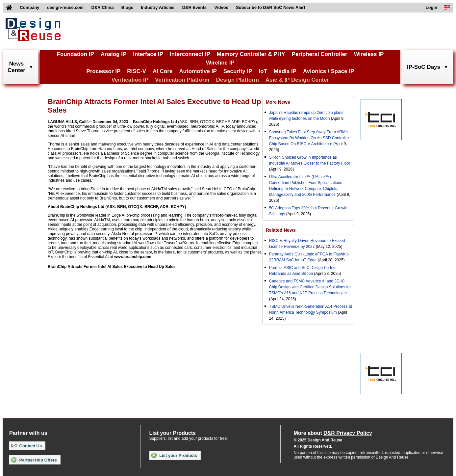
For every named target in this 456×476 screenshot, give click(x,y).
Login (431, 7)
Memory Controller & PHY (251, 54)
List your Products (174, 455)
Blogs (127, 7)
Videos (221, 7)
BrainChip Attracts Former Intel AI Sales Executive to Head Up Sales (112, 267)
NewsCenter (16, 67)
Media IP (285, 71)
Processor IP (103, 71)
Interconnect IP (190, 54)
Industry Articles (158, 7)
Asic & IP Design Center (297, 80)
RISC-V (137, 71)
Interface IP (148, 54)
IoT (263, 71)
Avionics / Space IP (329, 71)
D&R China (103, 7)
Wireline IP (220, 63)
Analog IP (114, 54)
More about (333, 433)
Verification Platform (182, 80)
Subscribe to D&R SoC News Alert (270, 7)
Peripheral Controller (320, 54)
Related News (281, 230)
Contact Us (26, 446)
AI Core (163, 71)
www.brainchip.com (133, 257)
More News (278, 102)
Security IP (238, 71)
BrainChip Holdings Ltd (155, 122)
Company (29, 7)
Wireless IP (369, 54)
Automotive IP (198, 71)
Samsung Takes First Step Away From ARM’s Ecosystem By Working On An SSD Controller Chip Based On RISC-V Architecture (309, 138)
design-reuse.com (65, 7)
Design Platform (237, 80)
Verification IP (130, 80)
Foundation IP (76, 54)
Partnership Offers (34, 460)
